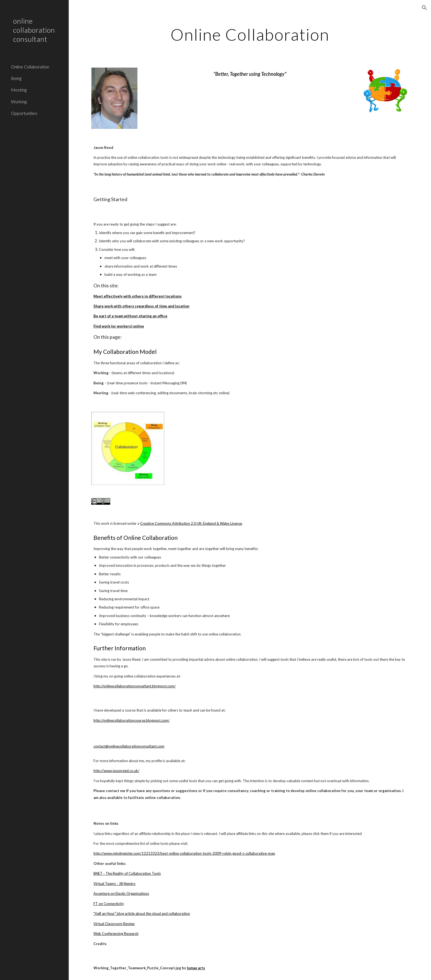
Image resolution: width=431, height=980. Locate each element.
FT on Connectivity (109, 904)
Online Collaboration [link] (30, 67)
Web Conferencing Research (116, 934)
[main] (250, 34)
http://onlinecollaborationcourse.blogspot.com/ (132, 720)
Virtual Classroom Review (114, 924)
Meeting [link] (19, 90)
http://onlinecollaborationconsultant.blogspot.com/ (135, 686)
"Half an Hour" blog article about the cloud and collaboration (142, 914)
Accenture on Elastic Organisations (121, 893)
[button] (424, 8)
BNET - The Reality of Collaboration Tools (127, 873)
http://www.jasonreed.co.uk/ (116, 771)
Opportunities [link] (24, 113)
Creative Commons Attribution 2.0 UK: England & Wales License (191, 523)
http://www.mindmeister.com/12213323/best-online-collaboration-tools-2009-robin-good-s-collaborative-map (184, 853)
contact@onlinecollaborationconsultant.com (129, 746)
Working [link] (19, 102)
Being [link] (16, 78)
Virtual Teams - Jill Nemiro (114, 884)
